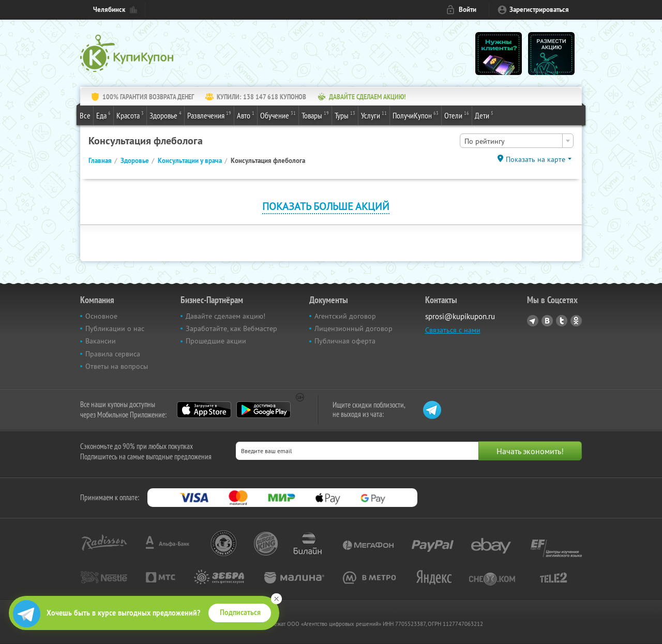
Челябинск (109, 10)
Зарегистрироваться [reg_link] (539, 10)
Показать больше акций (326, 206)
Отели (457, 115)
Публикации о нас (115, 328)
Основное (101, 316)
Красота (130, 115)
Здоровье (165, 115)
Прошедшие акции (216, 341)
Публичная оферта (345, 341)
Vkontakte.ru (547, 321)
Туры (345, 115)
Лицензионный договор (353, 328)
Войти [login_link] (468, 10)
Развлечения (209, 115)
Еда (103, 115)
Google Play (264, 410)
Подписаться (240, 612)
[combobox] (517, 141)
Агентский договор (345, 316)
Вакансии (101, 341)
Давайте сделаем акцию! (225, 316)
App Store (204, 410)
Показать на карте (536, 159)
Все (85, 115)
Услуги (374, 115)
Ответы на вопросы (117, 366)
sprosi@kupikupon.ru (460, 316)
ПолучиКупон (416, 115)
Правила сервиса (113, 354)
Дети (484, 115)
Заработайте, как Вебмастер (231, 328)
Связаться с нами (453, 330)
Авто (246, 115)
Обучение (278, 115)
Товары (315, 115)
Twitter (562, 321)
